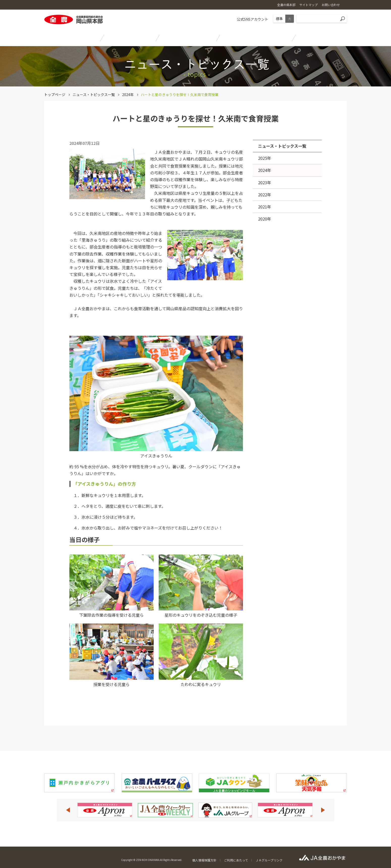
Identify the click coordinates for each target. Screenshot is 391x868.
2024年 (128, 95)
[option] (105, 810)
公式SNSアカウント (253, 19)
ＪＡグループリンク (269, 860)
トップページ (55, 95)
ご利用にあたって (236, 860)
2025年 (265, 158)
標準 (279, 19)
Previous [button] (68, 810)
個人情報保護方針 (204, 860)
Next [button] (323, 810)
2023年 (265, 182)
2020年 (265, 219)
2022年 (265, 195)
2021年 (265, 207)
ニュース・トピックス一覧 (94, 95)
